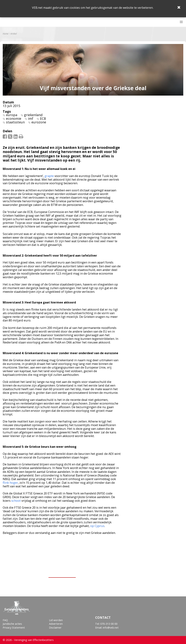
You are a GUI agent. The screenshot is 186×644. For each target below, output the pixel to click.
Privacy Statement (14, 628)
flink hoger (10, 483)
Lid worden (56, 620)
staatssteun (15, 122)
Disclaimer (55, 628)
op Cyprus (97, 526)
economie (14, 118)
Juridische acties (12, 624)
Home (6, 34)
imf (31, 118)
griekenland (33, 115)
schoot (16, 501)
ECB (43, 118)
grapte (49, 176)
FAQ (5, 620)
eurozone (39, 122)
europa (12, 115)
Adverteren (56, 624)
